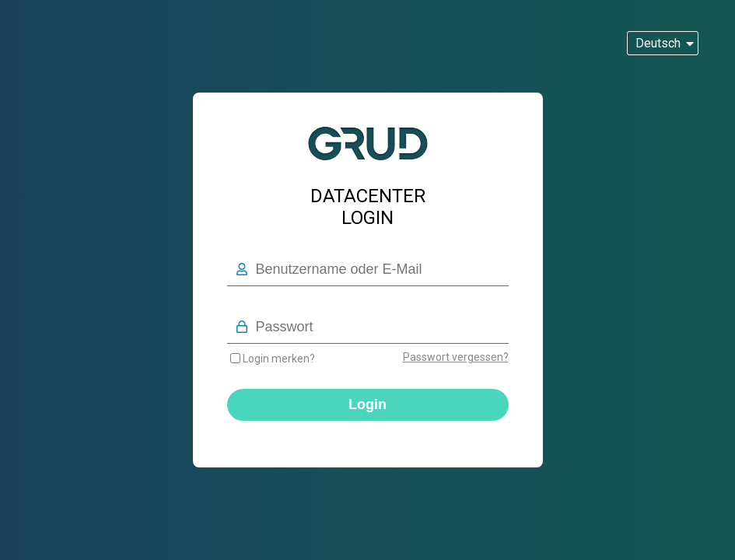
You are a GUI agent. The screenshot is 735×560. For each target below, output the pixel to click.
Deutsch (658, 43)
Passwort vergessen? (456, 357)
